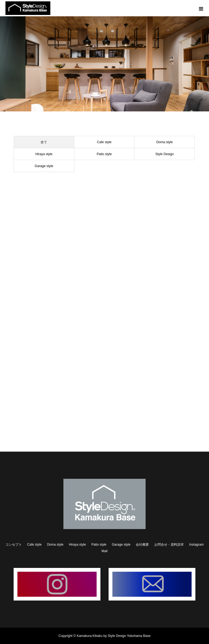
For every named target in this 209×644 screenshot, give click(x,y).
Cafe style (104, 142)
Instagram (196, 545)
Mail (104, 551)
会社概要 (142, 545)
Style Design (165, 154)
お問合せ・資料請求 (169, 545)
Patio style (104, 154)
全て (44, 142)
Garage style (44, 166)
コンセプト (14, 545)
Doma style (165, 142)
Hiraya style (44, 154)
